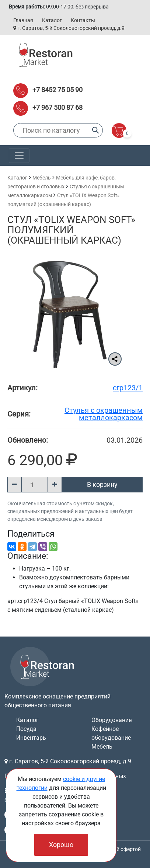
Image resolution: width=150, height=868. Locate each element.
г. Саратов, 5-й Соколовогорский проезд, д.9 (69, 28)
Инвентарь (31, 738)
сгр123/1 (128, 388)
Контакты (83, 20)
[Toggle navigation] (19, 156)
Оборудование (111, 720)
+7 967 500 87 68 (57, 107)
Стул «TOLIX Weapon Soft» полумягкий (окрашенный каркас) (71, 230)
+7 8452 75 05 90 (57, 90)
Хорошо (61, 845)
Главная (23, 20)
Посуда (26, 729)
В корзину (102, 484)
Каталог (52, 20)
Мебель (42, 178)
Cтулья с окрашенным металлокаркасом (104, 414)
